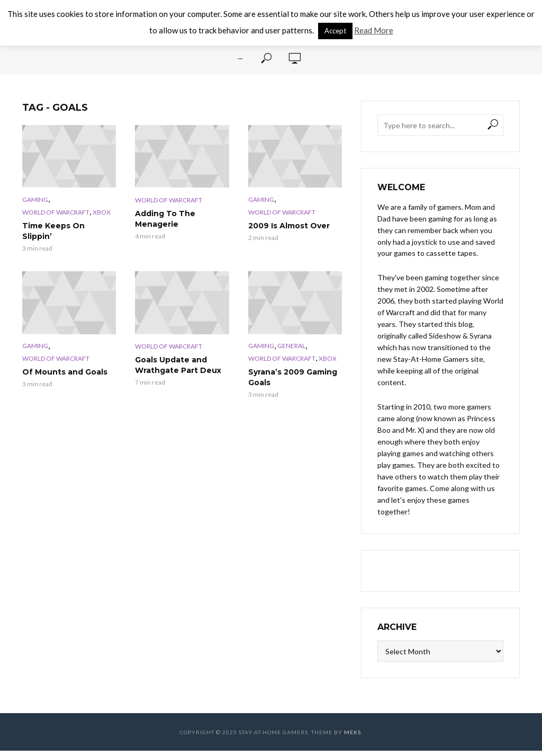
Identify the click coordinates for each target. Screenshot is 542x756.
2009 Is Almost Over (289, 226)
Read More (374, 30)
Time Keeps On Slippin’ (53, 231)
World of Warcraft (56, 212)
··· (240, 58)
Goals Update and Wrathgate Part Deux (178, 365)
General (291, 346)
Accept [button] (335, 31)
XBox (102, 212)
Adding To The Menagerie (165, 219)
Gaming (35, 199)
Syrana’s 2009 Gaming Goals (293, 377)
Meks (353, 732)
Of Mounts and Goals (65, 372)
